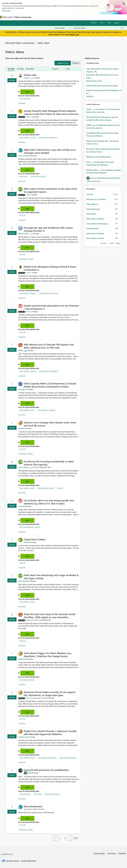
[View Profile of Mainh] (89, 141)
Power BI (22, 215)
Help (109, 23)
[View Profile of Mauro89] (31, 773)
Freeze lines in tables (34, 539)
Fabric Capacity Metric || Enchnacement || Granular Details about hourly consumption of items (50, 385)
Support (92, 17)
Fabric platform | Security (28, 138)
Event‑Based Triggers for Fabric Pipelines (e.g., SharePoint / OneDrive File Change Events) (48, 655)
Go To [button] (116, 23)
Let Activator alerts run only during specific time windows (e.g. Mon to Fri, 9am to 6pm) (49, 502)
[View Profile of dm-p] (92, 178)
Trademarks (122, 853)
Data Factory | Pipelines (27, 680)
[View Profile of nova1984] (90, 133)
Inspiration (46, 17)
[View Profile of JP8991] (21, 350)
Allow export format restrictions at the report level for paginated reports (50, 190)
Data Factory (24, 176)
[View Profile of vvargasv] (28, 273)
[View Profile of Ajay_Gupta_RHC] (24, 581)
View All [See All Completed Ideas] (90, 96)
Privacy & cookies (99, 853)
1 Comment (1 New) (26, 454)
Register (94, 23)
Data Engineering (25, 99)
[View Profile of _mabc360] (22, 506)
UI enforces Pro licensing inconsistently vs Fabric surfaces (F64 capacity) (49, 463)
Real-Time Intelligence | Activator (30, 527)
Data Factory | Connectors (28, 293)
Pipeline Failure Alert (94, 81)
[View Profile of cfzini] (88, 162)
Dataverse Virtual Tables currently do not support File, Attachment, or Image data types (50, 694)
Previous (103, 243)
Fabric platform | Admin (27, 410)
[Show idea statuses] (72, 69)
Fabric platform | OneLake (28, 371)
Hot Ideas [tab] (11, 69)
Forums (36, 17)
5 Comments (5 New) (26, 259)
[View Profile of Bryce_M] (90, 149)
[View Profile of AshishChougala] (31, 698)
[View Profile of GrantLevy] (22, 428)
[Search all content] (98, 28)
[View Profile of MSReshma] (29, 620)
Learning (83, 17)
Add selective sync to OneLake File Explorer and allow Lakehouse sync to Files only (49, 346)
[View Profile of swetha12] (28, 312)
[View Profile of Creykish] (27, 78)
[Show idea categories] (58, 69)
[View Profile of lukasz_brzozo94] (24, 156)
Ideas (55, 17)
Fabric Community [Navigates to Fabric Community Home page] (23, 17)
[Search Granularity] (63, 28)
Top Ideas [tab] (21, 69)
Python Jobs (30, 75)
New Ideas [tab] (30, 69)
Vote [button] (13, 80)
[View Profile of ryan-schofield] (23, 467)
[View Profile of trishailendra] (23, 659)
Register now (74, 34)
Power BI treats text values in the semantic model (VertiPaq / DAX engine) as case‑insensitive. (50, 616)
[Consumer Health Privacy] (28, 861)
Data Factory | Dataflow (95, 233)
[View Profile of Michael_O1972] (24, 234)
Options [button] (75, 63)
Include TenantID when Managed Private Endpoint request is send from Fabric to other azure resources (51, 112)
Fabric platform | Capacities (46, 410)
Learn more (6, 11)
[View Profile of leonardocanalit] (24, 737)
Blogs (74, 17)
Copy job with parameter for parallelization (46, 770)
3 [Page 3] (65, 838)
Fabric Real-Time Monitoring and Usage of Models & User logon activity (51, 577)
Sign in (102, 23)
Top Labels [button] (90, 189)
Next (118, 243)
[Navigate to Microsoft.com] (6, 17)
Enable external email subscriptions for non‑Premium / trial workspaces (51, 307)
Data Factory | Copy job (38, 176)
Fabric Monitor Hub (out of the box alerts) (102, 86)
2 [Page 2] (60, 838)
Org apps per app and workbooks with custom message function (48, 229)
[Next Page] (81, 836)
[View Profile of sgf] (25, 809)
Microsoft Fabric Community (20, 43)
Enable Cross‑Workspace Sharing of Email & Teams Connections (50, 268)
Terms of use (112, 853)
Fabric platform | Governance (48, 293)
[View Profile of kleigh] (89, 109)
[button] (63, 63)
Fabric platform (92, 204)
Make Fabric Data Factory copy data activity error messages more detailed (50, 151)
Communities (64, 17)
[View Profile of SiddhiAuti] (27, 542)
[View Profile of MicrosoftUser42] (92, 117)
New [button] (27, 92)
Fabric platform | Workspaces (48, 138)
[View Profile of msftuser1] (29, 117)
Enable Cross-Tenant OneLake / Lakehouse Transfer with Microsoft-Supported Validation (50, 733)
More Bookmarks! (33, 806)
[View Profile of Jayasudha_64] (23, 389)
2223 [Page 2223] (76, 838)
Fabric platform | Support (46, 488)
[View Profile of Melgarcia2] (90, 157)
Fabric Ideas (43, 43)
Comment (22, 103)
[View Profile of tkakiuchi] (28, 195)
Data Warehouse (93, 228)
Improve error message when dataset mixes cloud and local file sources (50, 424)
